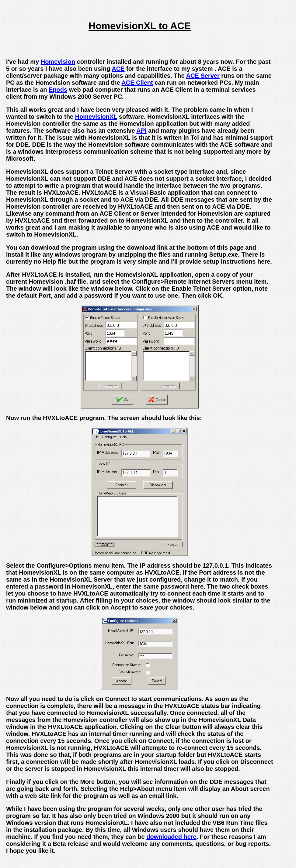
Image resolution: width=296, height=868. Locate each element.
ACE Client (137, 83)
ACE (118, 69)
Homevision (58, 62)
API (141, 131)
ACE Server (203, 76)
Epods (58, 90)
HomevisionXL (96, 117)
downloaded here (171, 837)
